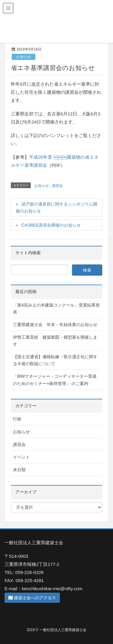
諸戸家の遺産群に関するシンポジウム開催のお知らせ (56, 208)
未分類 (19, 470)
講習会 (58, 186)
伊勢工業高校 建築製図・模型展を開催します (55, 341)
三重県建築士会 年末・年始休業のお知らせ (55, 325)
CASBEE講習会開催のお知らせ (51, 225)
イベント (21, 457)
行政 (17, 419)
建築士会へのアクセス (32, 598)
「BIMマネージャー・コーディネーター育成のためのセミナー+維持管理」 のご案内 (55, 380)
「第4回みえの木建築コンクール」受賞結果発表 (56, 308)
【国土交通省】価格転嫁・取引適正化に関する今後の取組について (55, 360)
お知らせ (24, 57)
